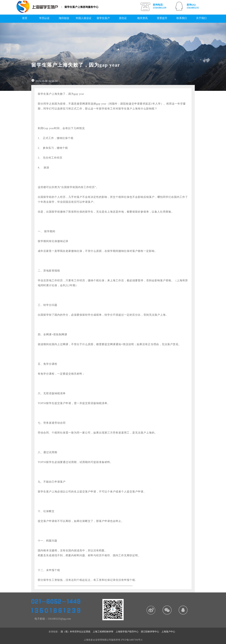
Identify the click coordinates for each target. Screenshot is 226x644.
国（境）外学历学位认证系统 (77, 632)
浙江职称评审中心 (151, 632)
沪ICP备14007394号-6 (132, 640)
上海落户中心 (169, 632)
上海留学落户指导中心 (128, 632)
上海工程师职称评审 (104, 632)
